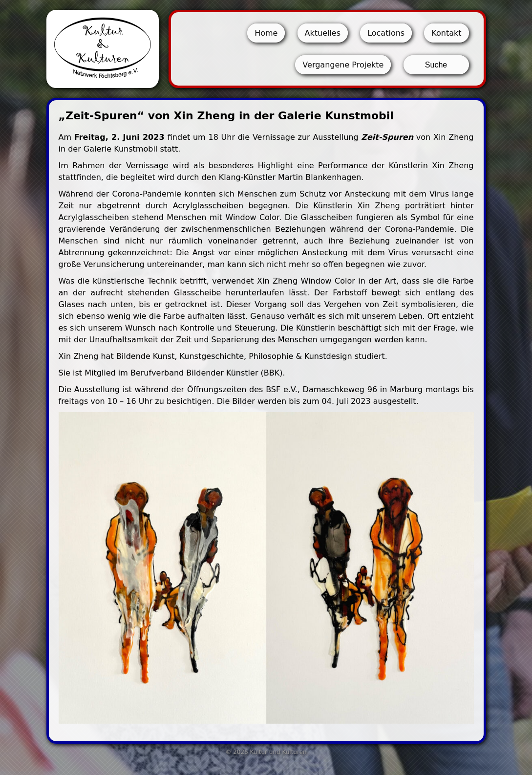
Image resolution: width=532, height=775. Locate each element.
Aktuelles (323, 33)
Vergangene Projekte (343, 65)
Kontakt (446, 33)
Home (266, 33)
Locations (386, 33)
